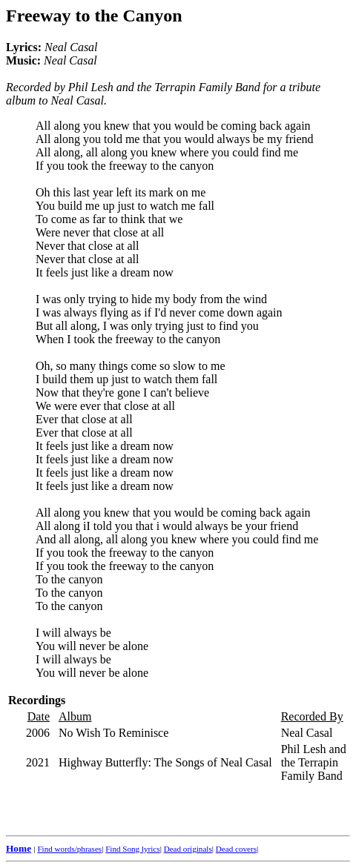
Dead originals (188, 849)
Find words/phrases (69, 849)
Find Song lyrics (132, 849)
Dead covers (236, 849)
